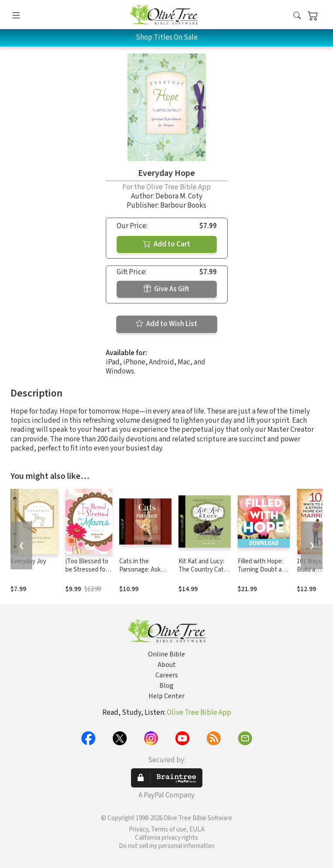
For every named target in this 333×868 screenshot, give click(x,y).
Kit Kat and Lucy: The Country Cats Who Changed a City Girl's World (203, 574)
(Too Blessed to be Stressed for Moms (87, 570)
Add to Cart (167, 244)
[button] (297, 16)
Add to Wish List (166, 324)
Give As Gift (166, 289)
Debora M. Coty (179, 196)
